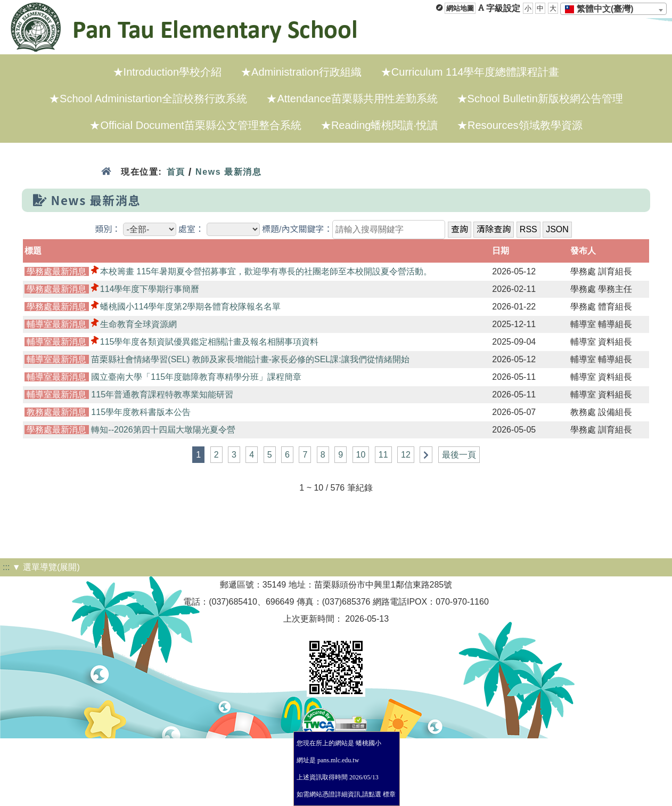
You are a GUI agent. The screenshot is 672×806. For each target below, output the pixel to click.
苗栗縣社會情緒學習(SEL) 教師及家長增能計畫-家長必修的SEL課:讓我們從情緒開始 (250, 359)
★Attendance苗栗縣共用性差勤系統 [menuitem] (352, 99)
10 (361, 455)
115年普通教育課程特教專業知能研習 (162, 394)
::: (6, 567)
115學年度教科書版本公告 (141, 412)
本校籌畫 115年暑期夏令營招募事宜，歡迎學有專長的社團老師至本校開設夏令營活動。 (266, 271)
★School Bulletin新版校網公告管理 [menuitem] (540, 99)
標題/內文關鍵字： (297, 229)
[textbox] (603, 9)
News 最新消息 (229, 172)
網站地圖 (460, 8)
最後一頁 (459, 455)
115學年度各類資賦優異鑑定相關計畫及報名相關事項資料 (210, 342)
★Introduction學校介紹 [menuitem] (167, 72)
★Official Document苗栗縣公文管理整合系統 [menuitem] (195, 125)
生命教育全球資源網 (138, 324)
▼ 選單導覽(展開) (46, 567)
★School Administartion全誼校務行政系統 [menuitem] (148, 99)
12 (406, 455)
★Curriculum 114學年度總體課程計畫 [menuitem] (470, 72)
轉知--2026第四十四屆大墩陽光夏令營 (163, 430)
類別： (108, 229)
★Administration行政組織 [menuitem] (301, 72)
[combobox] (613, 9)
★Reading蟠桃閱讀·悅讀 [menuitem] (379, 125)
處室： (191, 229)
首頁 (175, 172)
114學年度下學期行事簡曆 (150, 289)
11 (383, 455)
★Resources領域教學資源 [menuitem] (520, 125)
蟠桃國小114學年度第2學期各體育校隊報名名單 (191, 307)
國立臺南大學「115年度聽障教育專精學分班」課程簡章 (196, 377)
